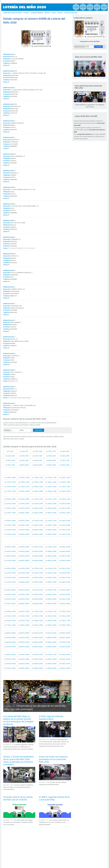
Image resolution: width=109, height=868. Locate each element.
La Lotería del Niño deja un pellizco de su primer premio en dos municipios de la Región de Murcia (18, 720)
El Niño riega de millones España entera (51, 718)
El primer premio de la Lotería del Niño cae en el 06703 (18, 798)
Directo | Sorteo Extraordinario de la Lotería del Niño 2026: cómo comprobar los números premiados (19, 760)
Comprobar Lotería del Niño (90, 41)
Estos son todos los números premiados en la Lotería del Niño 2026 (53, 759)
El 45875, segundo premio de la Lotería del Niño (54, 798)
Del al (10, 451)
